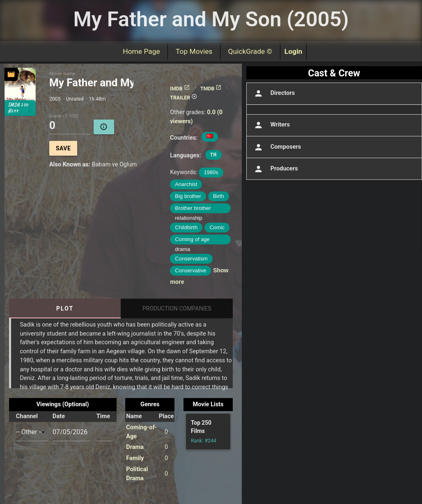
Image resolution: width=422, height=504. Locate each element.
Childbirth (186, 227)
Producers (275, 169)
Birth (219, 196)
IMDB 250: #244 (18, 108)
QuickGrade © (250, 51)
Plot (65, 308)
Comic (217, 227)
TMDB (211, 89)
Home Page (142, 51)
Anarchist (186, 184)
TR (213, 155)
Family (135, 458)
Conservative (190, 270)
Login (294, 51)
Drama (135, 447)
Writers (271, 125)
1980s (211, 172)
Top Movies (194, 51)
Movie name (62, 74)
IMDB (180, 89)
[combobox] (32, 432)
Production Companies (177, 308)
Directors (274, 93)
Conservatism (191, 259)
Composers (277, 147)
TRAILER (184, 98)
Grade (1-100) (64, 116)
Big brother (188, 196)
